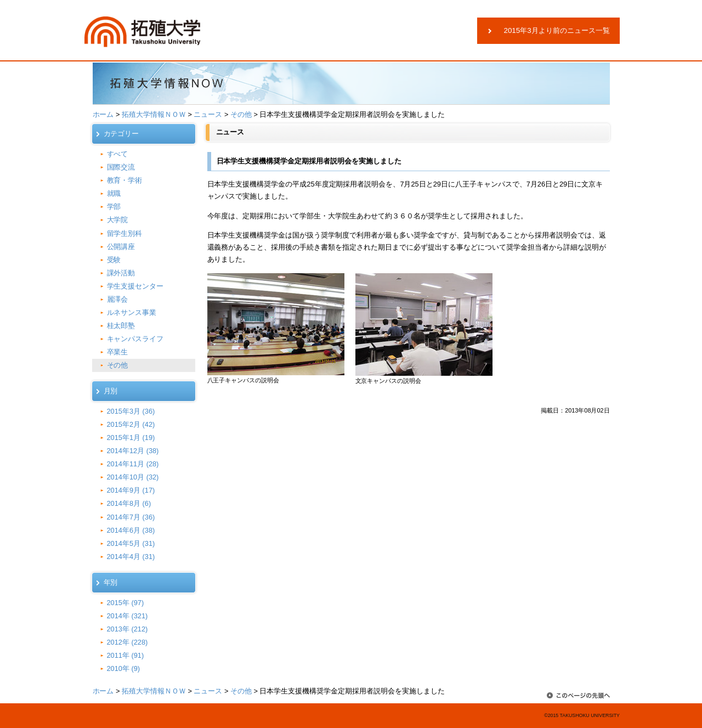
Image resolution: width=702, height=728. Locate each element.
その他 (241, 114)
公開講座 (121, 247)
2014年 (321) (128, 616)
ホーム (103, 114)
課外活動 (121, 273)
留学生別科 (125, 233)
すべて (118, 154)
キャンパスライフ (135, 339)
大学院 (118, 220)
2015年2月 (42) (131, 424)
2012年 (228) (128, 642)
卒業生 (118, 352)
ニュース (208, 114)
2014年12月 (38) (133, 451)
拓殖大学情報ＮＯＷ (154, 114)
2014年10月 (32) (133, 477)
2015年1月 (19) (131, 438)
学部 (114, 207)
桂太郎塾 (121, 326)
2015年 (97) (126, 603)
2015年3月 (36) (131, 411)
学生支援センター (135, 286)
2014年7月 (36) (131, 517)
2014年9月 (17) (131, 490)
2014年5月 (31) (131, 543)
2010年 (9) (124, 668)
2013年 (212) (128, 629)
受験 (114, 260)
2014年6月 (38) (131, 530)
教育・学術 (125, 180)
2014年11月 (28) (133, 464)
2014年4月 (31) (131, 557)
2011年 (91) (126, 655)
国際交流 (121, 167)
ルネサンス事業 (132, 312)
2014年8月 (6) (129, 503)
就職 (114, 193)
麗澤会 (118, 299)
